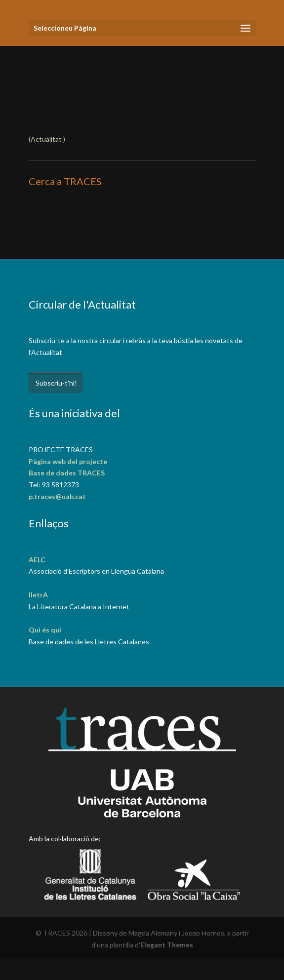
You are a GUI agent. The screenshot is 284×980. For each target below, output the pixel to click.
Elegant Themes (167, 945)
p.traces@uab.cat (57, 496)
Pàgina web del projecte (68, 461)
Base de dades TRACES (67, 473)
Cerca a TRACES (65, 181)
